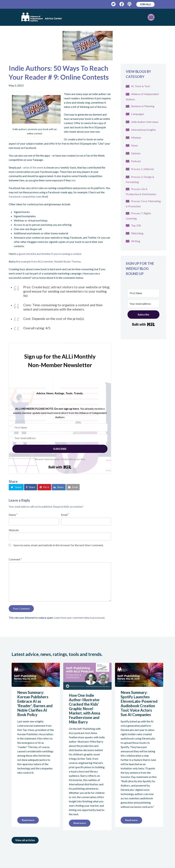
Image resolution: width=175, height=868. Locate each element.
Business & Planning (143, 106)
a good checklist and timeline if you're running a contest (49, 254)
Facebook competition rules (25, 196)
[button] (16, 487)
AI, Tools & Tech (140, 86)
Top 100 (136, 225)
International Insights (143, 130)
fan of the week (34, 167)
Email (65, 515)
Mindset (136, 137)
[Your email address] (60, 438)
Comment (15, 559)
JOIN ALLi (145, 4)
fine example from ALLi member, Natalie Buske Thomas (48, 261)
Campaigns (138, 114)
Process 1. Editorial (142, 169)
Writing (136, 241)
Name (13, 515)
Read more (28, 820)
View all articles (25, 840)
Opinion (136, 153)
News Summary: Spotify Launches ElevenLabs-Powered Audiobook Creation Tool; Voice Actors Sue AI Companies (139, 704)
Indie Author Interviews (145, 122)
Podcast (136, 161)
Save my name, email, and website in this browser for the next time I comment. (59, 545)
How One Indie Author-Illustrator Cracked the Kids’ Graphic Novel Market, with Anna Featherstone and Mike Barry (85, 709)
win (73, 180)
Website (14, 530)
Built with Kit (60, 467)
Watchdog (137, 233)
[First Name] (60, 428)
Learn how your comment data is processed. (80, 618)
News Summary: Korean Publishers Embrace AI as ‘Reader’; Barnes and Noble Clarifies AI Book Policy (35, 704)
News (134, 145)
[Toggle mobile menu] (151, 17)
